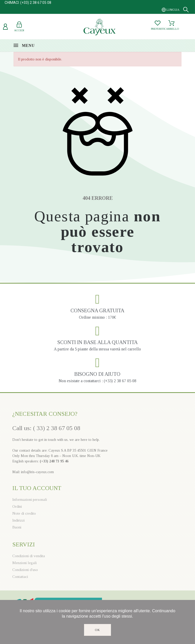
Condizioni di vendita (29, 556)
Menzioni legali (24, 563)
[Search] (186, 10)
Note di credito (24, 513)
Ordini (17, 506)
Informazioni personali (30, 500)
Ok (97, 630)
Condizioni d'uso (25, 570)
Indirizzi (18, 520)
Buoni (17, 527)
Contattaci (20, 577)
